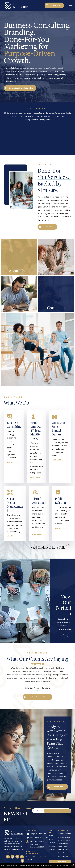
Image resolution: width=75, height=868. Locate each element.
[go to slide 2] (37, 690)
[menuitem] (66, 834)
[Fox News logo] (54, 137)
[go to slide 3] (39, 690)
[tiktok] (22, 857)
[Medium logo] (54, 146)
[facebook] (8, 857)
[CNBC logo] (54, 128)
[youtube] (22, 861)
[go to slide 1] (36, 690)
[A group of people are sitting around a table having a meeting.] (37, 349)
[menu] (71, 6)
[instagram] (13, 857)
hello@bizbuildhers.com (38, 834)
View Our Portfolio (63, 605)
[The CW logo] (21, 146)
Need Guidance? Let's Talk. (48, 547)
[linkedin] (17, 857)
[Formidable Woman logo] (21, 137)
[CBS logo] (21, 128)
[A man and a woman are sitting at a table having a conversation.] (56, 257)
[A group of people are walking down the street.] (19, 294)
